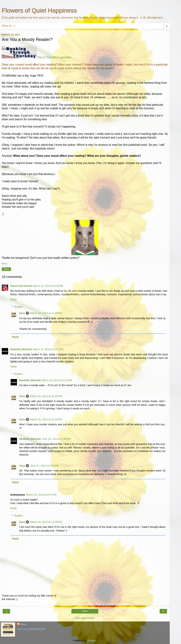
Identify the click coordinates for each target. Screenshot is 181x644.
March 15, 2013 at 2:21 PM (48, 349)
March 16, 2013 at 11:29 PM (46, 313)
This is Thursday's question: (54, 57)
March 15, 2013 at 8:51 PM (41, 495)
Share (6, 269)
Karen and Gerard (21, 286)
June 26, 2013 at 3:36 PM (56, 439)
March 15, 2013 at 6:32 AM (48, 286)
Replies (18, 307)
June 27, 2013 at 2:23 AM (44, 466)
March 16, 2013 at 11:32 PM (46, 396)
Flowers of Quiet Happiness (39, 10)
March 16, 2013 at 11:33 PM (46, 419)
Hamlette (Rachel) (21, 349)
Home (85, 611)
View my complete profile (31, 629)
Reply (14, 300)
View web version (85, 618)
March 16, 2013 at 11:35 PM (46, 522)
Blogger (92, 640)
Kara (22, 313)
